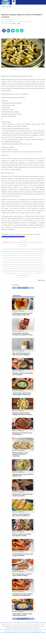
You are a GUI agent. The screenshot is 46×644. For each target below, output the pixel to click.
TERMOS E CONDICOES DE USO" (23, 275)
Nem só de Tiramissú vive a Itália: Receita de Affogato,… (22, 354)
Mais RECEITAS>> (23, 619)
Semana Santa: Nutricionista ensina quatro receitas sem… (22, 394)
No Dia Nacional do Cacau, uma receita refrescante (23, 555)
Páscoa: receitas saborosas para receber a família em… (21, 515)
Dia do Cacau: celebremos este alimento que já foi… (23, 495)
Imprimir (19, 23)
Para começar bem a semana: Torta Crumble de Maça (22, 575)
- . (27, 628)
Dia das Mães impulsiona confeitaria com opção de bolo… (23, 334)
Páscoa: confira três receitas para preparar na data (22, 535)
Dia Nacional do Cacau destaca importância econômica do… (23, 595)
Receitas (14, 23)
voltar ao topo (41, 280)
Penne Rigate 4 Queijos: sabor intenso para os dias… (22, 615)
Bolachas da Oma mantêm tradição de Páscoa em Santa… (23, 414)
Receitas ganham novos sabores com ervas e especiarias (20, 454)
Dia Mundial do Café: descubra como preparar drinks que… (22, 314)
